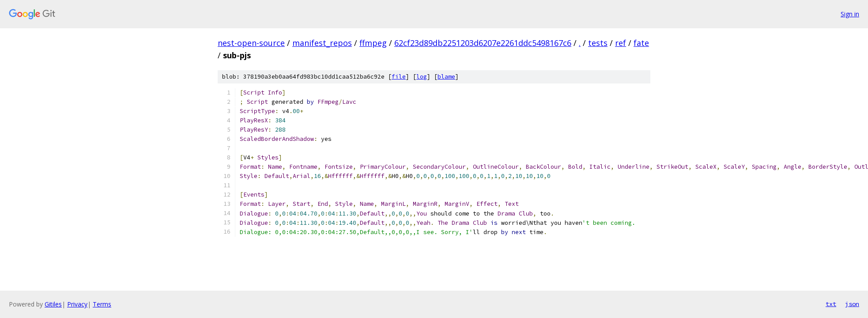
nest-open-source (251, 43)
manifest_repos (322, 43)
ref (621, 43)
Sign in (850, 14)
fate (641, 43)
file (399, 77)
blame (446, 77)
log (422, 77)
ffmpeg (373, 43)
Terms (102, 304)
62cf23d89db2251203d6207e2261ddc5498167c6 (483, 43)
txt (831, 304)
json (852, 304)
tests (598, 43)
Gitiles (53, 304)
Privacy (77, 304)
